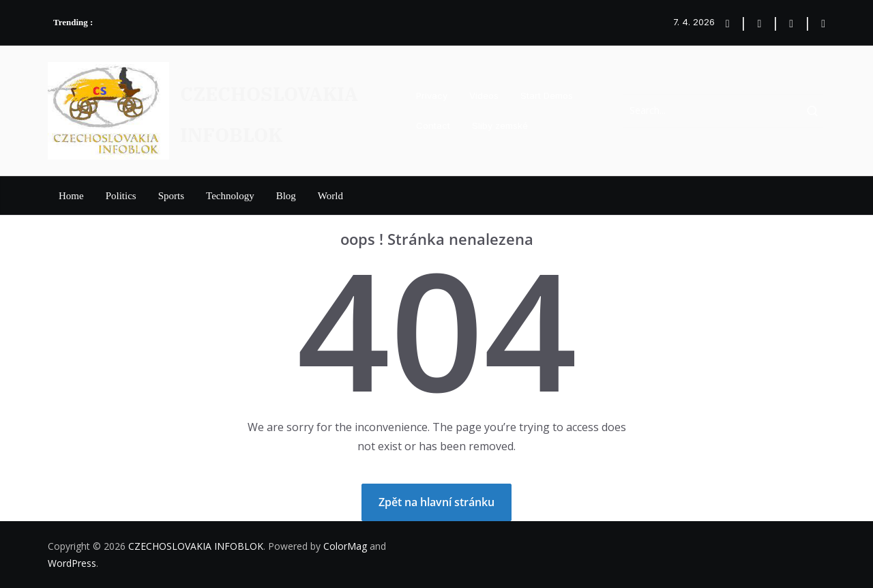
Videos (484, 95)
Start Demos (547, 95)
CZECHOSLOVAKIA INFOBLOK (196, 546)
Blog (286, 196)
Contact (433, 126)
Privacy (432, 95)
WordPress (72, 563)
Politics (121, 196)
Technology (230, 196)
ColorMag (345, 546)
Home (71, 196)
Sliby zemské (500, 126)
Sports (171, 196)
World (330, 196)
